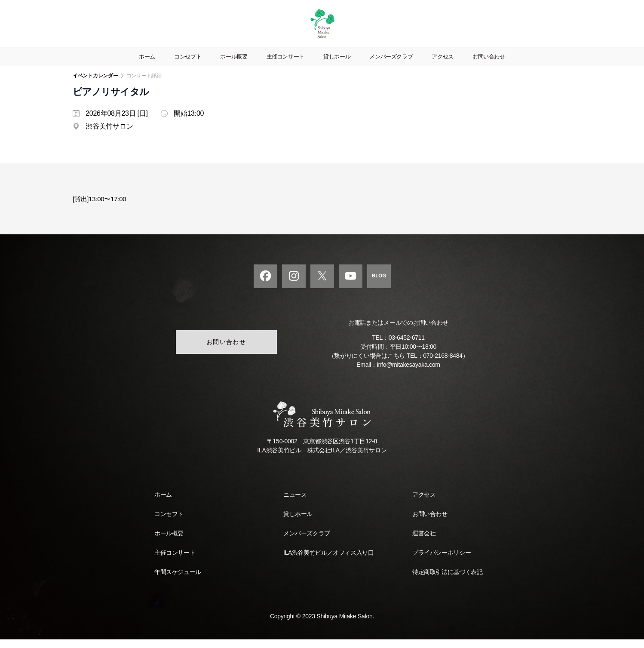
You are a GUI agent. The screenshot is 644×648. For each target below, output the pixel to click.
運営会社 (424, 542)
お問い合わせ (489, 65)
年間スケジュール (178, 580)
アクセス (443, 65)
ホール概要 (234, 65)
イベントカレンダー (95, 84)
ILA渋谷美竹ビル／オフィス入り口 (328, 561)
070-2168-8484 (443, 364)
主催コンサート (285, 65)
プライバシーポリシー (442, 561)
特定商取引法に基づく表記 (447, 580)
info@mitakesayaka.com (409, 373)
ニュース (295, 503)
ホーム (147, 65)
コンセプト (188, 65)
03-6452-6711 (407, 346)
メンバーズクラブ (391, 65)
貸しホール (337, 65)
